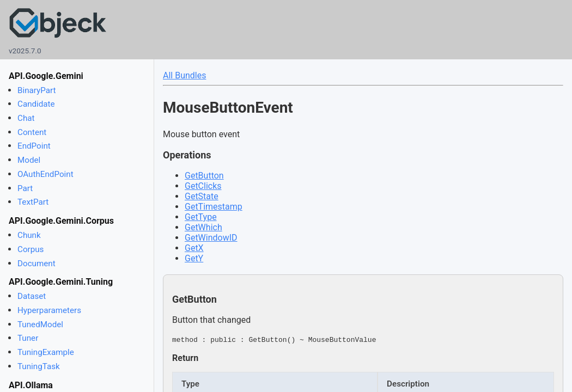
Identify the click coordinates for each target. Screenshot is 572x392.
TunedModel (40, 324)
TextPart (33, 202)
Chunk (29, 235)
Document (36, 264)
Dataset (32, 296)
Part (25, 188)
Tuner (28, 338)
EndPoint (34, 146)
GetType (201, 217)
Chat (26, 118)
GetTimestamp (214, 207)
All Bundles (184, 75)
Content (32, 132)
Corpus (31, 249)
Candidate (36, 104)
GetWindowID (211, 238)
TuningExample (46, 352)
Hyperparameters (49, 310)
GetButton (204, 176)
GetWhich (203, 227)
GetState (202, 196)
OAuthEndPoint (45, 174)
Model (29, 160)
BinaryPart (37, 90)
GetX (194, 248)
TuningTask (39, 366)
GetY (194, 258)
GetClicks (203, 186)
